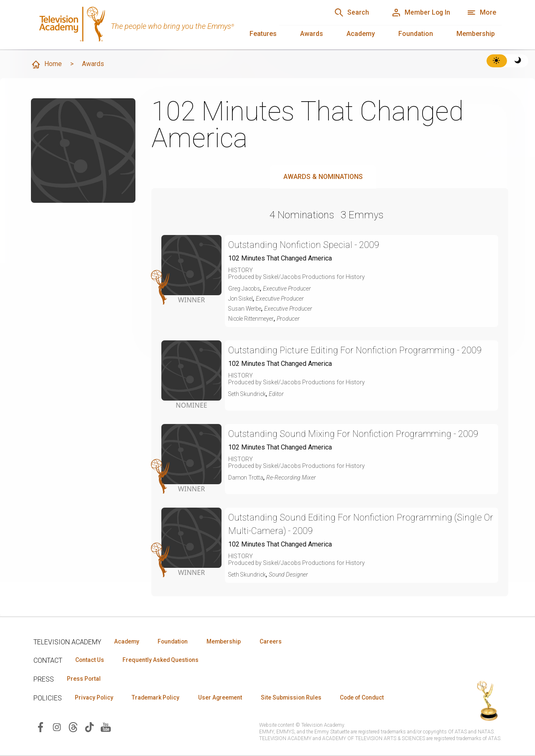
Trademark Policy (158, 698)
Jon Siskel (242, 299)
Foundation (416, 34)
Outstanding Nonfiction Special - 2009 (305, 245)
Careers (276, 641)
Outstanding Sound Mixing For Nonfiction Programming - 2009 (356, 434)
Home (46, 64)
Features (263, 34)
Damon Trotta (247, 478)
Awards (312, 34)
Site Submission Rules (297, 698)
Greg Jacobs (245, 289)
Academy (361, 34)
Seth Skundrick (248, 394)
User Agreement (225, 698)
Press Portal (84, 679)
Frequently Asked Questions (163, 660)
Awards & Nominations (323, 177)
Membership (476, 34)
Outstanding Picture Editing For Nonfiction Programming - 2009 (357, 350)
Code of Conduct (371, 698)
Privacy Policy (95, 698)
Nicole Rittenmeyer (253, 319)
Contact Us (90, 660)
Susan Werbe (246, 309)
